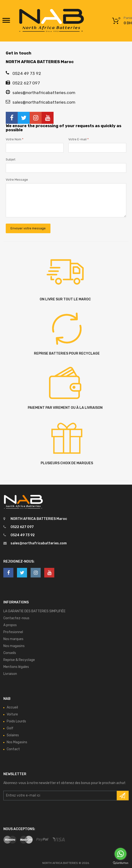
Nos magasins (14, 646)
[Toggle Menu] (6, 22)
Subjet (11, 159)
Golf (10, 728)
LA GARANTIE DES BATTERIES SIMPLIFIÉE (34, 611)
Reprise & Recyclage (19, 660)
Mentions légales (16, 667)
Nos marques (13, 639)
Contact (13, 749)
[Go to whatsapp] (121, 854)
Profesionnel (13, 632)
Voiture (12, 714)
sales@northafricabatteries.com (39, 543)
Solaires (13, 735)
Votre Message (17, 180)
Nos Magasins (17, 742)
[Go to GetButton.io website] (121, 863)
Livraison (10, 674)
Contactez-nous (16, 618)
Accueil (12, 707)
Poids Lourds (16, 721)
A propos (10, 625)
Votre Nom (15, 139)
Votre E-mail (79, 139)
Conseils (10, 653)
